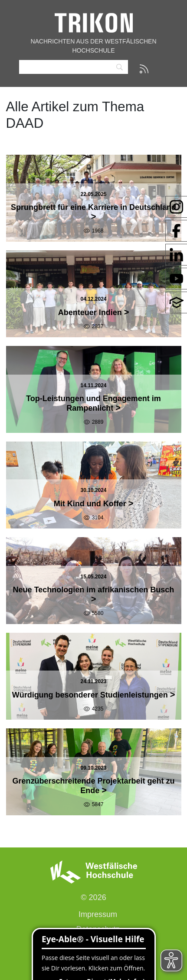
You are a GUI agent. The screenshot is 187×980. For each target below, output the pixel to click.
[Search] (74, 67)
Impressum (98, 914)
